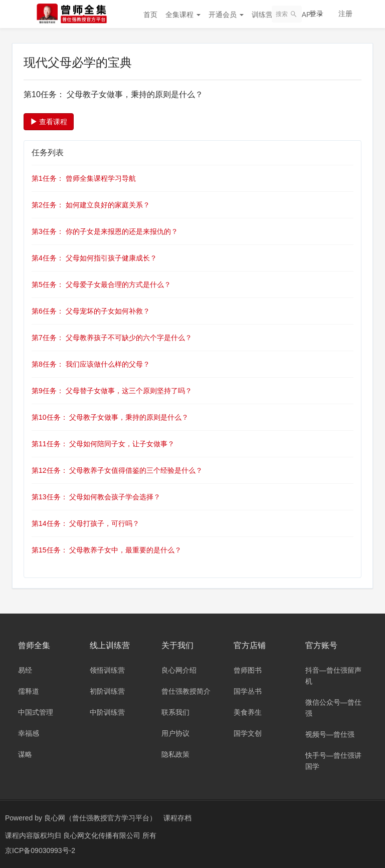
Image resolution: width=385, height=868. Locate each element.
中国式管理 (36, 712)
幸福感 (29, 733)
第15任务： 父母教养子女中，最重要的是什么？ (107, 550)
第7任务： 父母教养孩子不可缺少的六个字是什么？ (112, 338)
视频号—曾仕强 (330, 734)
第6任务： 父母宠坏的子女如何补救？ (91, 311)
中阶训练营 (107, 712)
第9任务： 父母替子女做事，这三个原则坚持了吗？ (112, 391)
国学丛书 (248, 691)
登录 (316, 14)
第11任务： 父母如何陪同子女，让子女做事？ (103, 444)
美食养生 (248, 712)
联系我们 (175, 712)
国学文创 (248, 733)
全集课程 (183, 15)
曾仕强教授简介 (186, 691)
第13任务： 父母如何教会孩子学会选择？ (96, 497)
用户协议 (175, 733)
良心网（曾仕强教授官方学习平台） (100, 818)
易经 (25, 670)
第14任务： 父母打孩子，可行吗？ (85, 523)
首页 (150, 15)
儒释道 (29, 691)
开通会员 (226, 15)
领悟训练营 (107, 670)
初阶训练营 (107, 691)
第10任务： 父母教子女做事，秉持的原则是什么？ (110, 417)
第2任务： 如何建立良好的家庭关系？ (91, 205)
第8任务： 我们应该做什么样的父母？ (91, 364)
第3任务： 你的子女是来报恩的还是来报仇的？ (105, 231)
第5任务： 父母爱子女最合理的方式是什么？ (101, 284)
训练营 (266, 15)
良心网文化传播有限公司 (103, 835)
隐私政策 (175, 754)
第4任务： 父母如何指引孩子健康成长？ (94, 258)
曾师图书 (248, 670)
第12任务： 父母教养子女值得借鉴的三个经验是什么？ (117, 470)
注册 (345, 14)
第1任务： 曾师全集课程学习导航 (84, 178)
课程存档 (177, 818)
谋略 (25, 754)
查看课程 (49, 122)
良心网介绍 (179, 670)
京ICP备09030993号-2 (40, 850)
